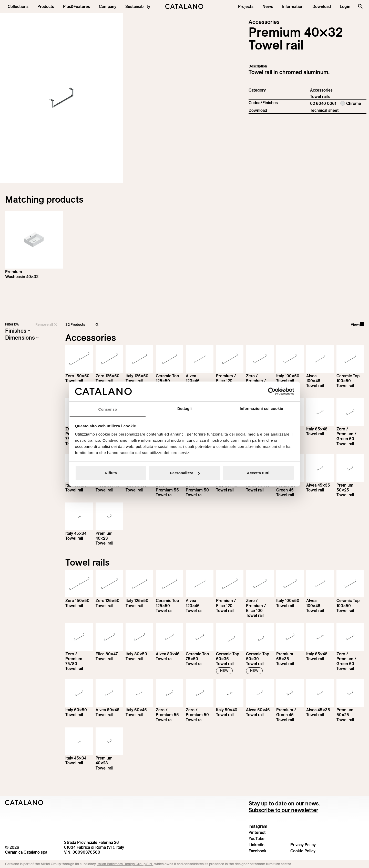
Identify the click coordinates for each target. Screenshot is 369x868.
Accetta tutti (258, 473)
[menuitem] (76, 6)
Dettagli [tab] (184, 408)
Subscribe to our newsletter (283, 810)
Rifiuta (111, 473)
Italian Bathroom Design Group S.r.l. (125, 864)
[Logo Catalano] (24, 803)
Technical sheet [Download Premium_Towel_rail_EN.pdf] (324, 110)
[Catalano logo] (184, 6)
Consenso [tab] (107, 409)
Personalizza (185, 473)
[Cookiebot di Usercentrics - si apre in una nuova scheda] (272, 391)
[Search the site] (360, 6)
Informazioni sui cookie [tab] (262, 408)
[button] (18, 6)
